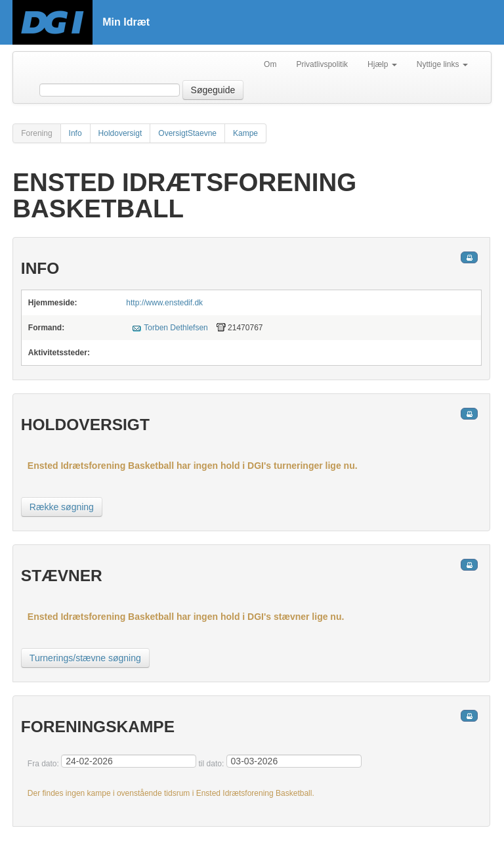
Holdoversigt (120, 133)
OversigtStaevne (187, 133)
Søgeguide (213, 90)
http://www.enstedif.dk (164, 303)
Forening (36, 133)
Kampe (245, 133)
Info (75, 133)
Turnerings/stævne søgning (85, 658)
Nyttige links (442, 64)
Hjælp (382, 64)
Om (270, 64)
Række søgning (62, 507)
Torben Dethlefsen (176, 328)
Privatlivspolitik (322, 64)
